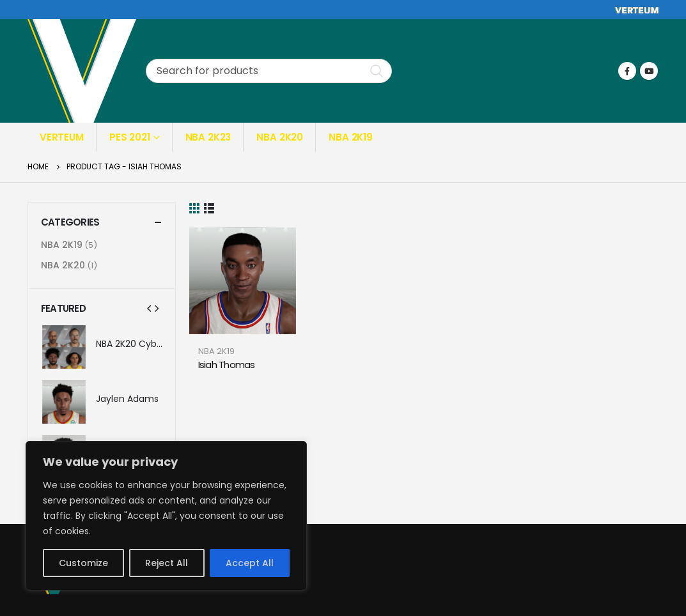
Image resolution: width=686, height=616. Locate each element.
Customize (83, 563)
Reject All (167, 563)
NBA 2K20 (280, 137)
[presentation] (149, 308)
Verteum (62, 137)
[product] (243, 281)
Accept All (250, 563)
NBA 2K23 (208, 137)
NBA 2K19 (351, 137)
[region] (166, 516)
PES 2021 (130, 137)
